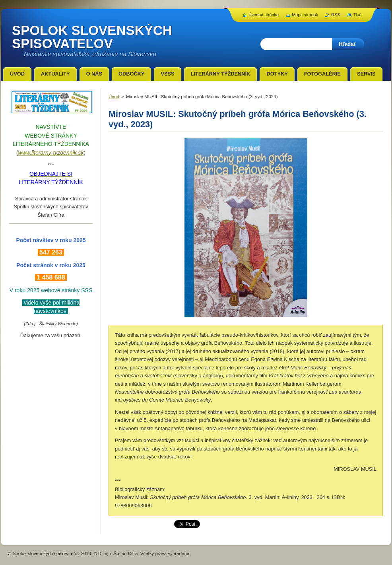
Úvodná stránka (264, 15)
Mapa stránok (305, 15)
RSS (336, 15)
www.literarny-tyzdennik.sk (51, 153)
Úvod (114, 97)
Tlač (357, 15)
